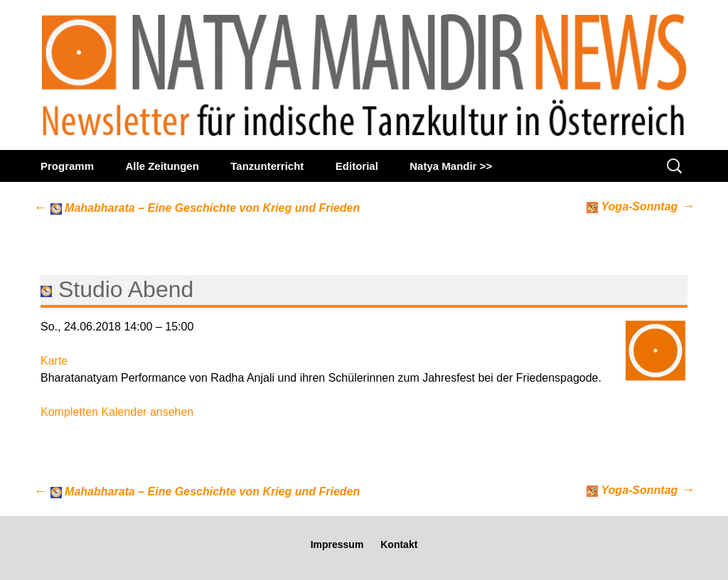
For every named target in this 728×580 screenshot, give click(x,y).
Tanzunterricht (267, 166)
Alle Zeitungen (162, 166)
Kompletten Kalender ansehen (117, 412)
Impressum (337, 544)
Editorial (357, 166)
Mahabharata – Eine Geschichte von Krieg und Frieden (197, 208)
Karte (54, 361)
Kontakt (399, 544)
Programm (67, 166)
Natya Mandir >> (451, 166)
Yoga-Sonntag (641, 206)
